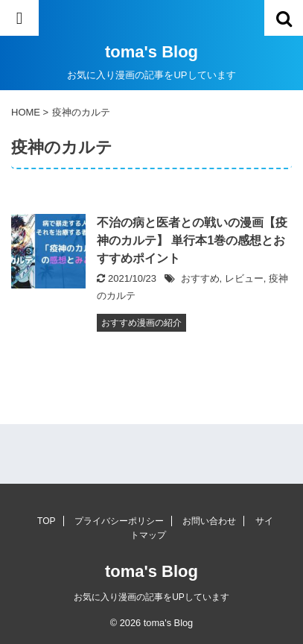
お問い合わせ (209, 521)
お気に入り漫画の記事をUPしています (151, 597)
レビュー (244, 278)
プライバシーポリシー (119, 521)
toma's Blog (151, 52)
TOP (46, 521)
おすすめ (200, 278)
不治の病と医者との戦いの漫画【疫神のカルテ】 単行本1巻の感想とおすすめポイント (192, 240)
